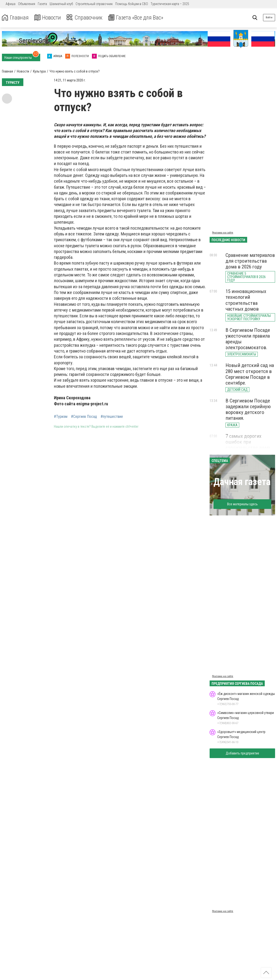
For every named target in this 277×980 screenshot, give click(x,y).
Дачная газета (242, 482)
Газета (42, 4)
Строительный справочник (94, 4)
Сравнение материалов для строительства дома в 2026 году (250, 261)
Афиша (10, 4)
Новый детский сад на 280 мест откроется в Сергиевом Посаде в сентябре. (250, 374)
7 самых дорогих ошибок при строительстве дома (248, 442)
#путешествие (112, 417)
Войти (269, 17)
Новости (48, 18)
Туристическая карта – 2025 (170, 4)
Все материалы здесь (242, 504)
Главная (15, 18)
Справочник (85, 18)
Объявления (27, 4)
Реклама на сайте (223, 233)
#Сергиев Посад (84, 417)
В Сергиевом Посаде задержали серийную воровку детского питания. (248, 409)
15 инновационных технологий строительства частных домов (246, 300)
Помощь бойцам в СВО (132, 4)
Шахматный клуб (61, 4)
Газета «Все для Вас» (137, 18)
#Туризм (61, 417)
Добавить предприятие (242, 753)
